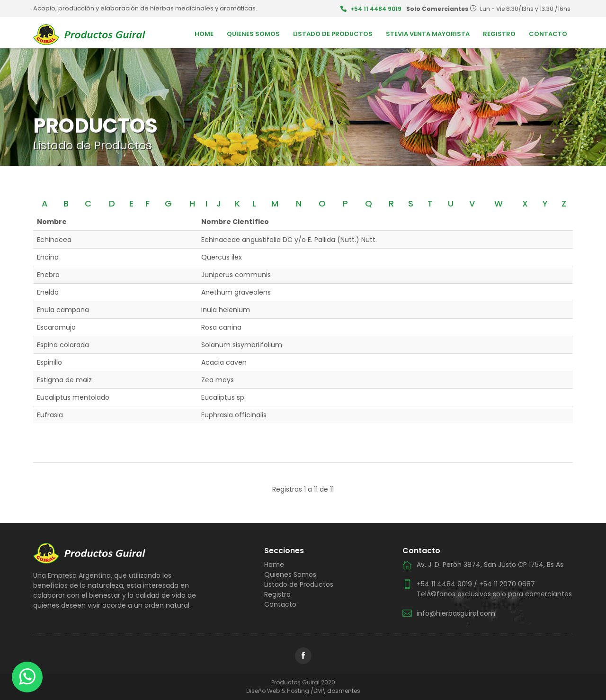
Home (204, 34)
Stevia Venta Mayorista (428, 34)
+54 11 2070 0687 (507, 584)
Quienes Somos (253, 34)
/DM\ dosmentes (335, 691)
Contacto (548, 34)
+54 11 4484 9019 (376, 9)
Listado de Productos (333, 34)
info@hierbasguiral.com (456, 613)
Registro (499, 34)
